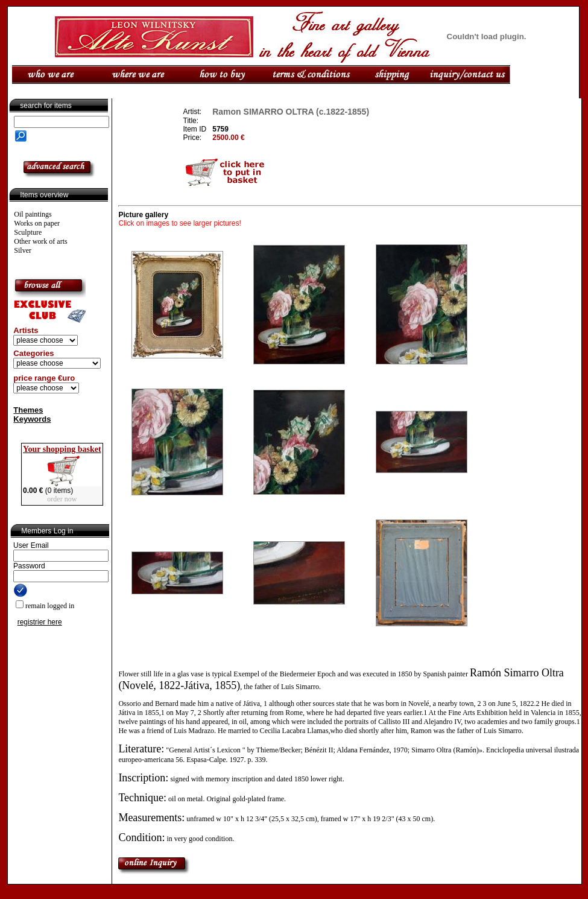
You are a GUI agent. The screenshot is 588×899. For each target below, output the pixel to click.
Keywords (32, 419)
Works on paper (37, 223)
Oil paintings (33, 214)
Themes (28, 410)
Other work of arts (40, 241)
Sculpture (28, 232)
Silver (23, 250)
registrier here (40, 622)
